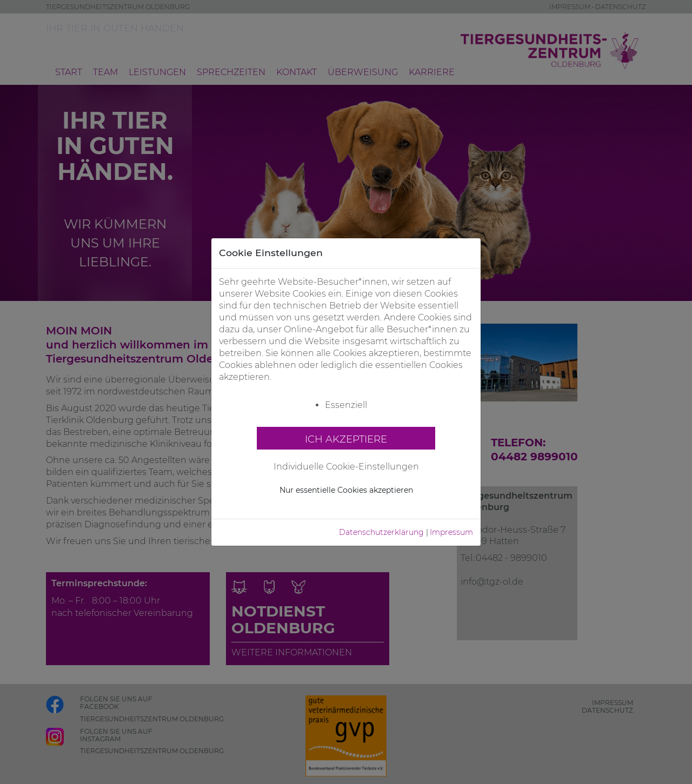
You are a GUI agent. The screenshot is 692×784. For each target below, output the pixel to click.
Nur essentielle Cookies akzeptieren (346, 490)
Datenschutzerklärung (381, 532)
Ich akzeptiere (346, 439)
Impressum (451, 532)
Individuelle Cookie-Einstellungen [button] (346, 467)
